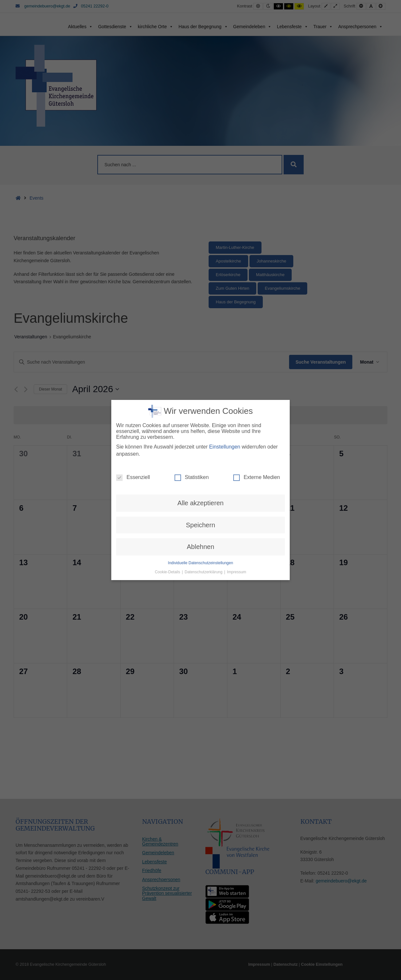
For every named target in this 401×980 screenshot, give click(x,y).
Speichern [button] (200, 500)
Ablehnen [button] (201, 522)
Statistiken (192, 452)
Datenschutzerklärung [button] (204, 547)
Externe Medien (257, 452)
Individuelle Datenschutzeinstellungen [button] (201, 538)
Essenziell (133, 452)
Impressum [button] (237, 547)
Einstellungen (225, 421)
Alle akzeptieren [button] (200, 478)
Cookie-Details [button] (168, 547)
